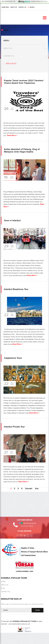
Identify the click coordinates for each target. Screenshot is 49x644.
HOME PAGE (5, 7)
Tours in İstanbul (12, 221)
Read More (12, 135)
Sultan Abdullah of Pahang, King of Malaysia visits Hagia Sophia (22, 151)
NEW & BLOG (11, 64)
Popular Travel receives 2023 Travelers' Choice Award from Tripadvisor (24, 82)
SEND (38, 610)
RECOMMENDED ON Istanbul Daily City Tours (25, 1)
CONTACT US (22, 7)
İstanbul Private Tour (14, 427)
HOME (3, 581)
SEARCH (31, 7)
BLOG (3, 588)
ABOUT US (14, 7)
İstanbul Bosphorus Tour (16, 289)
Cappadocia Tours (13, 358)
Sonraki (29, 489)
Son (37, 489)
